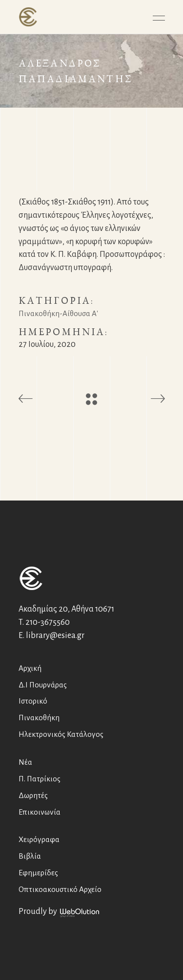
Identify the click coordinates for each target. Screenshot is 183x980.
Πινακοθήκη (39, 718)
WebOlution (80, 913)
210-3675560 (48, 622)
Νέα (25, 762)
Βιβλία (30, 856)
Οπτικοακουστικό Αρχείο (60, 889)
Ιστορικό (33, 701)
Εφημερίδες (38, 873)
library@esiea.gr (55, 636)
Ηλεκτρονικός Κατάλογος (61, 734)
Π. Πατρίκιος (40, 779)
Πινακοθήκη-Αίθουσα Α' (58, 313)
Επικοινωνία (40, 812)
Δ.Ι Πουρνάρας (43, 685)
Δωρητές (33, 795)
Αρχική (30, 668)
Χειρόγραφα (39, 839)
